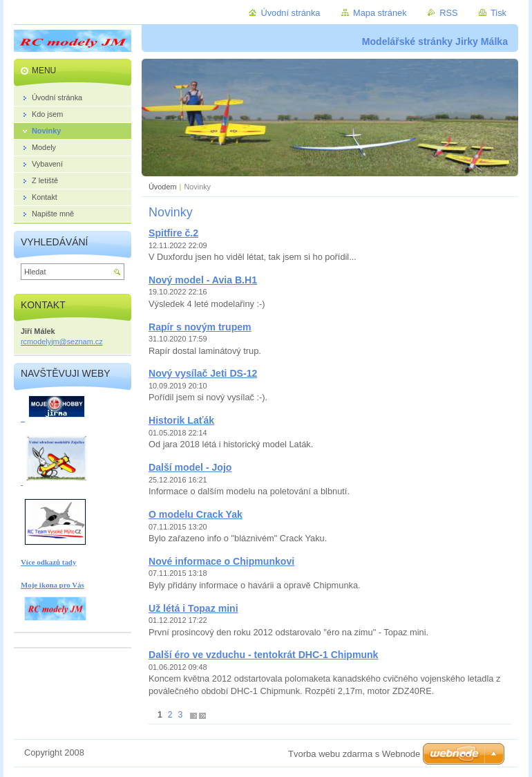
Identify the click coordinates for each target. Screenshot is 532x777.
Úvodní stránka (290, 13)
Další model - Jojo (190, 467)
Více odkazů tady (48, 562)
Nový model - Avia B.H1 (203, 280)
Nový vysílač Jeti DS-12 (203, 373)
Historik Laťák (181, 420)
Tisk (498, 13)
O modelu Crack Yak (196, 514)
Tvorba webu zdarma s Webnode (354, 754)
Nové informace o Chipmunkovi (221, 561)
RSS (448, 13)
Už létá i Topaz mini (193, 608)
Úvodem (163, 187)
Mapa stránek (380, 13)
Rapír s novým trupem (200, 327)
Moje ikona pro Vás (53, 585)
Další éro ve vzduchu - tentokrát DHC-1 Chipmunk (263, 655)
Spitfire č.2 (173, 233)
